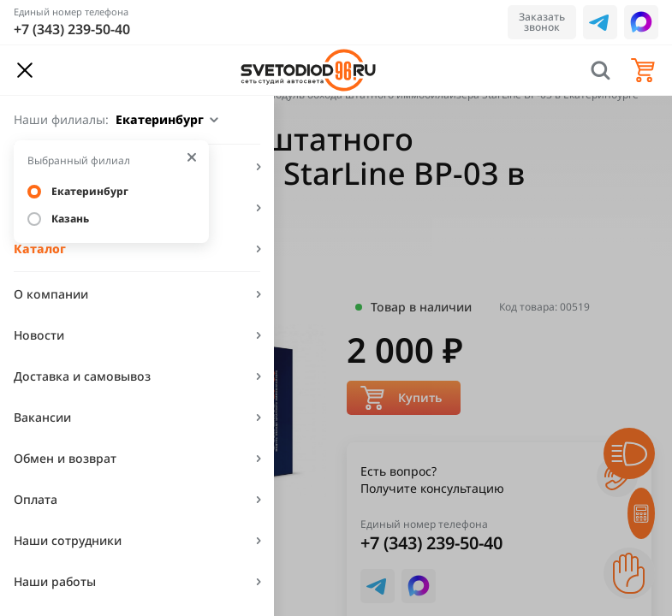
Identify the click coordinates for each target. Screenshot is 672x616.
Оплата (36, 499)
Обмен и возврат (65, 458)
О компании (51, 294)
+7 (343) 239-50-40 (72, 29)
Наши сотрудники (68, 540)
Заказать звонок (542, 22)
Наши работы (55, 581)
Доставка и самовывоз (82, 376)
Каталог (40, 249)
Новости (39, 335)
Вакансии (42, 417)
